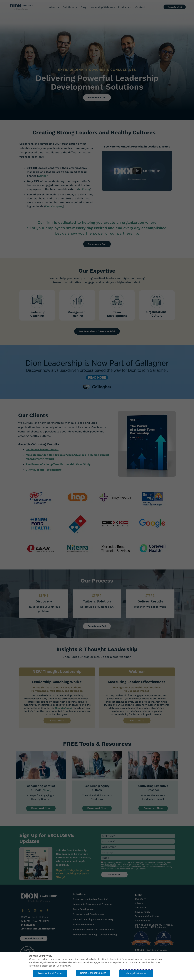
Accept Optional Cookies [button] (50, 973)
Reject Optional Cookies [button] (93, 973)
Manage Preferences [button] (136, 973)
